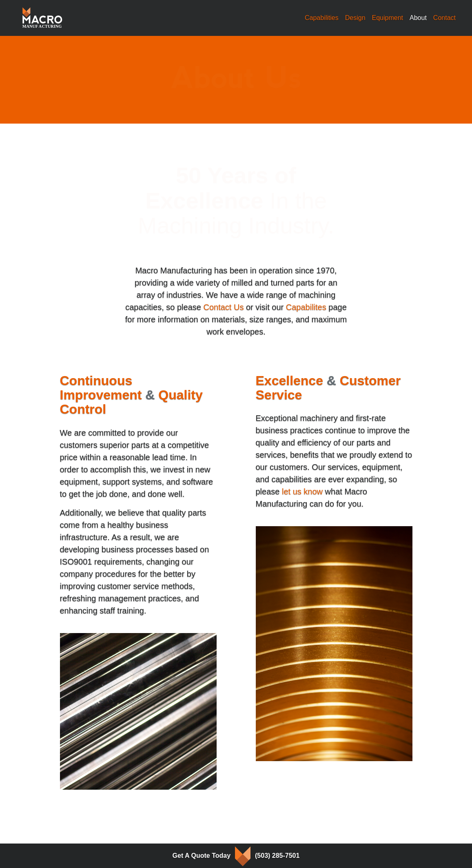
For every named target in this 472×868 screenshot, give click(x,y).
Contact (444, 18)
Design (355, 18)
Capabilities (322, 18)
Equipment (388, 18)
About (420, 17)
